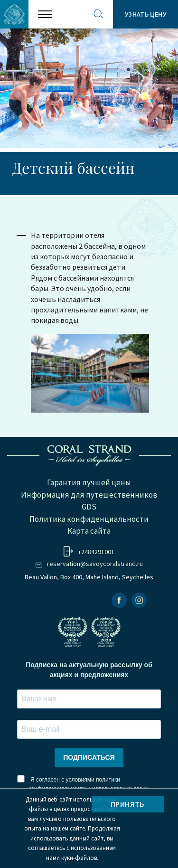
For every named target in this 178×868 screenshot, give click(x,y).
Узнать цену (145, 14)
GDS (89, 507)
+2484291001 (96, 552)
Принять (128, 804)
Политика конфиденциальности (89, 519)
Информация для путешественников (89, 495)
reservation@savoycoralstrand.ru (95, 564)
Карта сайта (89, 531)
